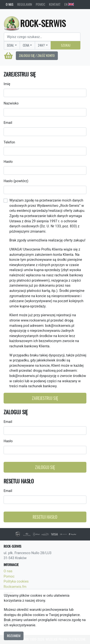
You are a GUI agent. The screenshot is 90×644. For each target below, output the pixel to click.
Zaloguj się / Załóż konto (37, 55)
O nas (10, 4)
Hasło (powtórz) (16, 181)
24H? (41, 45)
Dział (10, 45)
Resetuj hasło (45, 517)
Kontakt (55, 4)
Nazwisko (11, 103)
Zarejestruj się (45, 398)
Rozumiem (14, 636)
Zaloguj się (45, 467)
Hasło (8, 162)
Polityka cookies (16, 581)
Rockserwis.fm (15, 587)
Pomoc (40, 4)
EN (69, 4)
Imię (7, 84)
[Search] (42, 37)
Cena (26, 45)
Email (8, 123)
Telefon (9, 142)
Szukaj (66, 45)
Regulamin (25, 4)
